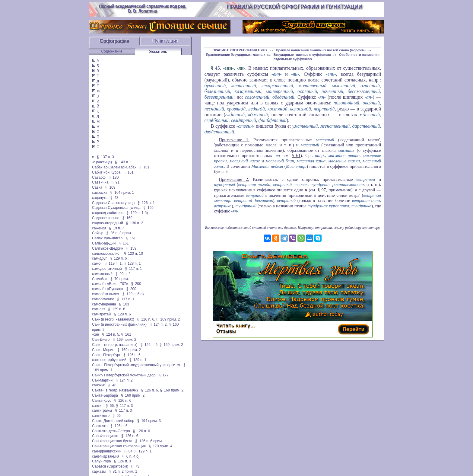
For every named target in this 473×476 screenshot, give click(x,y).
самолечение (103, 299)
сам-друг (99, 258)
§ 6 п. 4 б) (131, 456)
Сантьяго (100, 426)
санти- (97, 406)
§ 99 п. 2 (123, 274)
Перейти (354, 329)
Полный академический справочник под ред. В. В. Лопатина (143, 8)
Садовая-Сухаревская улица (116, 208)
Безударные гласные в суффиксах (302, 55)
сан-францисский (107, 451)
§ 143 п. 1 (124, 162)
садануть (100, 198)
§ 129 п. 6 (118, 258)
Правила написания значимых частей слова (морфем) (321, 50)
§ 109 (110, 187)
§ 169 (148, 208)
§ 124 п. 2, (159, 324)
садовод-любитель (108, 213)
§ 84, (129, 451)
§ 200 (136, 284)
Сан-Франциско (105, 436)
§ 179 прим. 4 (160, 446)
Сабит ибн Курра (106, 172)
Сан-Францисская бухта (112, 441)
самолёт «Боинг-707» (110, 284)
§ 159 (131, 248)
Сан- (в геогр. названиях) (113, 319)
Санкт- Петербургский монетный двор (124, 375)
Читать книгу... (236, 326)
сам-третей (101, 314)
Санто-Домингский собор (113, 421)
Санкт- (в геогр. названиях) (115, 345)
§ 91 (116, 182)
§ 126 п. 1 (146, 203)
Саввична (100, 182)
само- (97, 264)
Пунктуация (165, 41)
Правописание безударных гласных (235, 55)
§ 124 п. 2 (124, 380)
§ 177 (163, 375)
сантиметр (101, 416)
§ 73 (135, 466)
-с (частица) (102, 162)
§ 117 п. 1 (133, 269)
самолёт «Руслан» (108, 289)
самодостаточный (107, 269)
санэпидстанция (106, 456)
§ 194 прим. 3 (149, 421)
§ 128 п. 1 (132, 264)
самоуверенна (104, 304)
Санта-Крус (102, 401)
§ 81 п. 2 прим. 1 (123, 471)
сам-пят (98, 309)
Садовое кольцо (106, 218)
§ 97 (322, 190)
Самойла (100, 279)
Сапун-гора (102, 461)
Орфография (114, 41)
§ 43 (114, 198)
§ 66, (110, 406)
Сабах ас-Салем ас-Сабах (114, 167)
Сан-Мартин (102, 380)
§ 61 (296, 155)
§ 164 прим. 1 (122, 193)
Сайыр (98, 233)
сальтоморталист (106, 254)
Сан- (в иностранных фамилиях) (119, 324)
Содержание (112, 51)
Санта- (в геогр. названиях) (115, 390)
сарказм (99, 471)
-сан (95, 334)
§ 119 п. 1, (114, 264)
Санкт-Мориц (103, 350)
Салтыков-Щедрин (108, 248)
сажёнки (99, 228)
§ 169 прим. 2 (168, 319)
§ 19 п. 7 (116, 228)
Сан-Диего (101, 340)
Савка (97, 187)
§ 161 (144, 167)
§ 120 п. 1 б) (137, 213)
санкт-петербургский (109, 360)
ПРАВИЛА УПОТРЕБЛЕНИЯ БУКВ (240, 50)
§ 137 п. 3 (105, 157)
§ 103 (124, 304)
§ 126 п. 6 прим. (149, 441)
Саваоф (99, 177)
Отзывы (226, 331)
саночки (99, 385)
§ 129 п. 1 (138, 360)
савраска (100, 193)
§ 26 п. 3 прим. (119, 233)
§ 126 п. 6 (132, 355)
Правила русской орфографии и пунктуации (295, 7)
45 (217, 68)
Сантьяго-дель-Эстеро (111, 431)
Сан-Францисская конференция (119, 446)
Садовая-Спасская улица (113, 203)
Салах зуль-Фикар (107, 238)
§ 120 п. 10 (133, 254)
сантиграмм (102, 411)
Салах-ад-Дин (104, 243)
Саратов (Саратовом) (110, 466)
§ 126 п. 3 (123, 461)
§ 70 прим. (120, 279)
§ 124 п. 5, (111, 334)
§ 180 (114, 177)
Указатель (158, 52)
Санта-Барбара (105, 395)
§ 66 (117, 416)
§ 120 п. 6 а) (133, 294)
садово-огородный (108, 223)
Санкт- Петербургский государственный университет (136, 365)
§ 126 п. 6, (146, 319)
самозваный (102, 274)
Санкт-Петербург (106, 355)
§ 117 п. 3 (124, 406)
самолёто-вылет (106, 294)
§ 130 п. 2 (135, 223)
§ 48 (112, 385)
